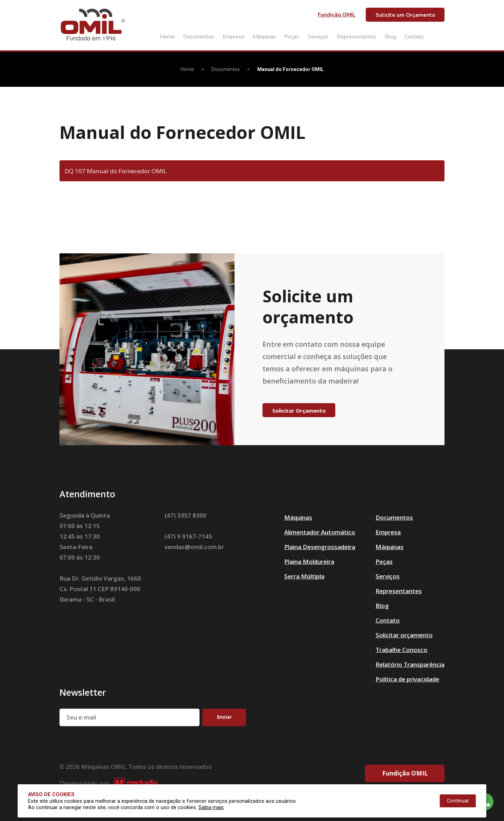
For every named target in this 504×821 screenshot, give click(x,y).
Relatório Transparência (410, 664)
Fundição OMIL (337, 15)
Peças (292, 37)
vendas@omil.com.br (194, 547)
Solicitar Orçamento (299, 410)
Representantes (356, 37)
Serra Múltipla (304, 576)
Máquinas (264, 37)
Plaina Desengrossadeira (320, 547)
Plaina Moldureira (309, 562)
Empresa (233, 37)
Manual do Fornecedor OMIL (290, 69)
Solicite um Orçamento (405, 15)
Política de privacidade (407, 679)
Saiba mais (211, 808)
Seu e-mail (81, 717)
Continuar (458, 801)
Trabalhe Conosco (401, 650)
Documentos (199, 37)
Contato (414, 37)
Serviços (318, 37)
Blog (390, 37)
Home (167, 37)
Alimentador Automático (320, 532)
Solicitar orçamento (404, 635)
